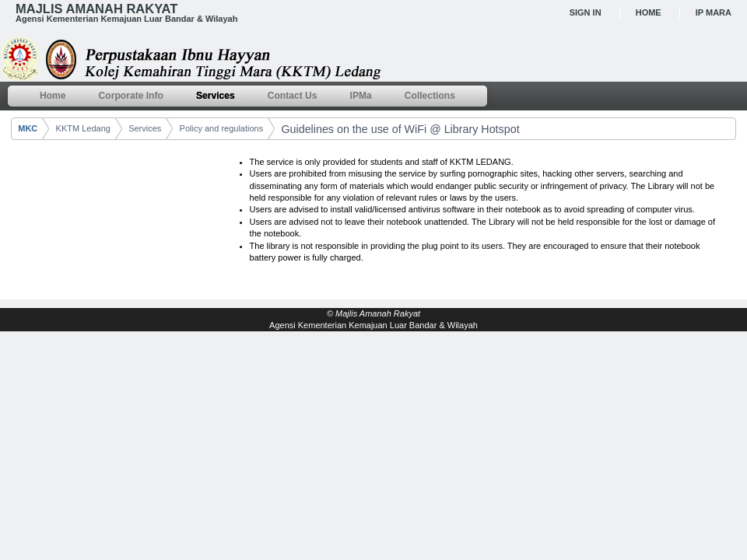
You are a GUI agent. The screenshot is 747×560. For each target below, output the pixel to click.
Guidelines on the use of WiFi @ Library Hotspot (400, 129)
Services (145, 128)
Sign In (586, 12)
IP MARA (714, 12)
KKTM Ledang (83, 128)
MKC (28, 128)
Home (649, 12)
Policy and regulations (222, 128)
